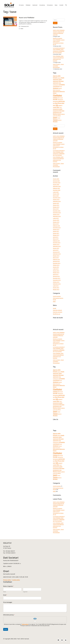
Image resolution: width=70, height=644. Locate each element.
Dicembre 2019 (57, 198)
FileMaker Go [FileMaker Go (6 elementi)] (56, 98)
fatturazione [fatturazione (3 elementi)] (58, 90)
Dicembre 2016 (57, 243)
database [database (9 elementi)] (56, 88)
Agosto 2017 (56, 231)
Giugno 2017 (56, 233)
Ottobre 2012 (56, 282)
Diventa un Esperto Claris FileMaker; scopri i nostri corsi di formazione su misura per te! (59, 41)
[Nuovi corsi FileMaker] (10, 21)
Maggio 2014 (56, 256)
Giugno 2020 (56, 194)
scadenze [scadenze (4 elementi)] (63, 114)
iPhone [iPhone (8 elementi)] (60, 103)
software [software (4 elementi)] (59, 116)
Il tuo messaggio (8, 602)
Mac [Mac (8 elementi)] (58, 107)
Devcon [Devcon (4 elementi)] (60, 88)
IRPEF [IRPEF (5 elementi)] (54, 105)
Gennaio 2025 (56, 181)
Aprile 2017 (56, 237)
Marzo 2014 (56, 258)
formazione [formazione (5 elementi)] (56, 101)
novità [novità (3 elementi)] (61, 107)
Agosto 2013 (56, 267)
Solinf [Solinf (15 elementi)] (55, 118)
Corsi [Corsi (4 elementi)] (61, 86)
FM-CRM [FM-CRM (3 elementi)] (61, 98)
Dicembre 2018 (57, 211)
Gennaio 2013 (56, 276)
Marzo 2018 (56, 224)
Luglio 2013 (56, 269)
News (22, 29)
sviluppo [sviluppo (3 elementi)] (59, 118)
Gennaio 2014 (56, 261)
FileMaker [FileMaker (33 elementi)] (58, 95)
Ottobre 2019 (56, 200)
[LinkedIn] (58, 640)
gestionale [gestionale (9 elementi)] (62, 101)
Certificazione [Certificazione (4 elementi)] (56, 85)
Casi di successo (57, 296)
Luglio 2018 (56, 218)
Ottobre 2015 (56, 244)
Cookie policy (16, 580)
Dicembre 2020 (57, 190)
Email (5, 595)
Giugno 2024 (56, 185)
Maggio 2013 (56, 273)
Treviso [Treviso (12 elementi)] (55, 120)
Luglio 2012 (56, 286)
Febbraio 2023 (56, 188)
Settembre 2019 (57, 201)
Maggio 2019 (56, 207)
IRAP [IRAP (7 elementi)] (63, 103)
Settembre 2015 (57, 246)
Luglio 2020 (56, 192)
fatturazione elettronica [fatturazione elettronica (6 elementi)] (59, 91)
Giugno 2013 (56, 271)
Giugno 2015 (56, 248)
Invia (6, 629)
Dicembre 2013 (57, 263)
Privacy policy (7, 580)
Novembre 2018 (57, 213)
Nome (5, 592)
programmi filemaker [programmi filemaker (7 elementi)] (59, 111)
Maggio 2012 (56, 289)
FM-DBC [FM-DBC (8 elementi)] (55, 99)
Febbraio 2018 (56, 226)
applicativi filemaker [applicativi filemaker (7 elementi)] (58, 81)
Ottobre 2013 (56, 265)
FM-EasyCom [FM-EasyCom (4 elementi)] (60, 100)
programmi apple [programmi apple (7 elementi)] (58, 109)
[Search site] (66, 5)
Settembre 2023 (57, 186)
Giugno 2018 (56, 220)
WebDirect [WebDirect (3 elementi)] (60, 120)
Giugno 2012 (56, 288)
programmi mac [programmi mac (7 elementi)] (57, 112)
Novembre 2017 (57, 228)
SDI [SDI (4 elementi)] (56, 116)
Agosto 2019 (56, 203)
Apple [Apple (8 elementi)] (63, 78)
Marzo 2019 (56, 209)
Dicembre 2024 (57, 183)
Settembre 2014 (57, 254)
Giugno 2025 (56, 179)
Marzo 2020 (56, 196)
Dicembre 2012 (57, 278)
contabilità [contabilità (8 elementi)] (62, 85)
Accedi (55, 308)
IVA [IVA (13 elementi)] (57, 105)
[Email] (66, 640)
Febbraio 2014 (56, 259)
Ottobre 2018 (56, 215)
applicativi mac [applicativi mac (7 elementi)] (57, 83)
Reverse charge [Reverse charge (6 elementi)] (57, 114)
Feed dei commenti (58, 312)
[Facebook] (62, 640)
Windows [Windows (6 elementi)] (55, 122)
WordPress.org (57, 314)
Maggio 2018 (56, 222)
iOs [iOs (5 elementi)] (54, 103)
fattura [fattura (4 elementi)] (54, 90)
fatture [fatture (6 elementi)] (55, 93)
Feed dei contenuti (57, 310)
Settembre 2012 (57, 284)
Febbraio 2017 (56, 241)
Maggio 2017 (56, 235)
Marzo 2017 (56, 239)
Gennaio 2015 (56, 252)
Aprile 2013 (56, 274)
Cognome (25, 592)
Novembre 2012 (57, 280)
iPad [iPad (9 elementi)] (56, 103)
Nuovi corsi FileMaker (27, 18)
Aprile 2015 (56, 250)
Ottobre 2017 (56, 230)
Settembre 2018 (57, 216)
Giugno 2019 (56, 205)
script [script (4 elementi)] (54, 116)
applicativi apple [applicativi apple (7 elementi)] (57, 79)
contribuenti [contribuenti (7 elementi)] (56, 86)
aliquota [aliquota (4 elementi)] (59, 78)
